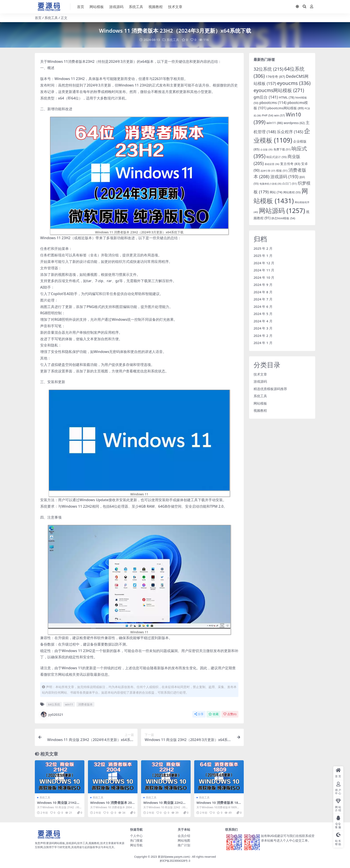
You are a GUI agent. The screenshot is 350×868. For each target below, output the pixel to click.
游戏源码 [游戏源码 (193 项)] (284, 176)
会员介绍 (184, 835)
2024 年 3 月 (263, 328)
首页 (38, 18)
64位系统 (54, 704)
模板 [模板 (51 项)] (282, 170)
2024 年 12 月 (264, 263)
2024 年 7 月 (263, 299)
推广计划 (184, 845)
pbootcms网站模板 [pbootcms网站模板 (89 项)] (285, 108)
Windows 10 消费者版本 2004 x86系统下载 (112, 805)
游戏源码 (260, 381)
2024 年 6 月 (263, 306)
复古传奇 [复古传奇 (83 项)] (290, 164)
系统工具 (51, 18)
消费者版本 (85, 704)
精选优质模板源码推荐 (270, 389)
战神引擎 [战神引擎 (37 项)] (268, 170)
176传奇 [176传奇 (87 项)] (275, 76)
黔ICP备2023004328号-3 (175, 861)
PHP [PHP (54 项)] (268, 115)
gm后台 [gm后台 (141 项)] (266, 97)
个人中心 (136, 835)
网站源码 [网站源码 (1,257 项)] (282, 210)
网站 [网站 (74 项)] (276, 192)
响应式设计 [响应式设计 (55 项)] (276, 157)
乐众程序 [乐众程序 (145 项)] (290, 132)
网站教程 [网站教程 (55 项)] (292, 192)
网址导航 (136, 845)
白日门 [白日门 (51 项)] (290, 183)
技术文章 (260, 374)
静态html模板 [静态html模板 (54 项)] (283, 218)
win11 (69, 704)
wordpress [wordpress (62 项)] (294, 123)
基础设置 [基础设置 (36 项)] (272, 164)
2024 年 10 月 (264, 277)
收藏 (214, 714)
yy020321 (52, 714)
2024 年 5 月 (263, 314)
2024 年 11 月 (264, 270)
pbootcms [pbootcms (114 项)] (273, 102)
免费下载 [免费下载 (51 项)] (282, 149)
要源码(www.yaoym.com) (174, 856)
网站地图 (184, 840)
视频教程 (260, 410)
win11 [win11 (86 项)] (275, 122)
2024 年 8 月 (263, 292)
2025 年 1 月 (263, 256)
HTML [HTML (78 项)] (287, 97)
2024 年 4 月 (263, 321)
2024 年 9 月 (263, 285)
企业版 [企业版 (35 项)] (266, 150)
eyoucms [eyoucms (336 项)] (294, 83)
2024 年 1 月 (263, 343)
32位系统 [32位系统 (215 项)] (269, 69)
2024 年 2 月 (263, 335)
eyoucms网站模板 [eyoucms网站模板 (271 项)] (279, 90)
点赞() (230, 714)
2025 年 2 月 (263, 248)
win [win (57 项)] (280, 115)
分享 (199, 714)
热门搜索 (136, 840)
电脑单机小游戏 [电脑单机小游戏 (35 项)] (271, 184)
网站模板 (260, 403)
